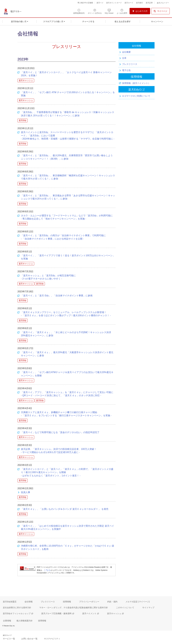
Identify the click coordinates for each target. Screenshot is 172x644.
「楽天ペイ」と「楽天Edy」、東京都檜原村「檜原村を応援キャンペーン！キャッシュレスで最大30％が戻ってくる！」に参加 (68, 177)
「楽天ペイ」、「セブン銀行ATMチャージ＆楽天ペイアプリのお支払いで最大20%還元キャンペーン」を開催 (67, 374)
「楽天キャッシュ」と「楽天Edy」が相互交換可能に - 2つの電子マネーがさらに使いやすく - (48, 277)
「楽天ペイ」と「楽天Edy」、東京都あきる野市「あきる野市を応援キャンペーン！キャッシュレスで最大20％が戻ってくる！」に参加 (68, 197)
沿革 (124, 58)
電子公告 (126, 70)
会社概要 (126, 52)
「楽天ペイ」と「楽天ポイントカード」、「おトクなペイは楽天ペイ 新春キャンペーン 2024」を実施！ (66, 74)
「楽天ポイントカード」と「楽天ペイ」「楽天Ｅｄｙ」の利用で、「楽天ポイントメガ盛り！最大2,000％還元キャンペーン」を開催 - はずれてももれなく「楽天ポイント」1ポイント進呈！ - (67, 472)
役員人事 (26, 492)
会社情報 (137, 46)
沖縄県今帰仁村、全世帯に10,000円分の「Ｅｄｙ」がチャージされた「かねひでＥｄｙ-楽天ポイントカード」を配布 (68, 547)
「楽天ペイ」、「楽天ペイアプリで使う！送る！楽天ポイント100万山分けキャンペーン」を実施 (68, 257)
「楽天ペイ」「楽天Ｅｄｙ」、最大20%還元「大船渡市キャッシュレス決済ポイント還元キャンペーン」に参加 (67, 354)
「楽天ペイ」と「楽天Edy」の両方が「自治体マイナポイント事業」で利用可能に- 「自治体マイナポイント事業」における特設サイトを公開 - (63, 237)
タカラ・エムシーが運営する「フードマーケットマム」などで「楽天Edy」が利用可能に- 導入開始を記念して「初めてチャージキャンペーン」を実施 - (67, 217)
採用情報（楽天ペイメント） (136, 83)
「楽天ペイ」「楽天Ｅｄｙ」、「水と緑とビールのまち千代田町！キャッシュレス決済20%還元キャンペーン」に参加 (66, 334)
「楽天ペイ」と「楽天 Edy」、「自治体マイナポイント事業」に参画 (57, 296)
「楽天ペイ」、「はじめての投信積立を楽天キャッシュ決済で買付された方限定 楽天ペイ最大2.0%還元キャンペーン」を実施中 (67, 527)
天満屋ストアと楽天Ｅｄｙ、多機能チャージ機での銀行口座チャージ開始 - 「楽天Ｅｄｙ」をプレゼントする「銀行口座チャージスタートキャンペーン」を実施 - (66, 414)
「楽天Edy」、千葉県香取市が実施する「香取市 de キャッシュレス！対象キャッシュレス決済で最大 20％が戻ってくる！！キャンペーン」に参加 (68, 114)
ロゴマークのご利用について (136, 96)
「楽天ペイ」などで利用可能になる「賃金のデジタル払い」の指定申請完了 (60, 432)
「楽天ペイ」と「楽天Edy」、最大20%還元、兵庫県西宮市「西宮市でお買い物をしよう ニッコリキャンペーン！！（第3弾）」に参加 (67, 157)
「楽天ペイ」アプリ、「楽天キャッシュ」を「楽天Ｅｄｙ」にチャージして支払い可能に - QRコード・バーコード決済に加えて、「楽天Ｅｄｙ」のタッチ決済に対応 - (67, 394)
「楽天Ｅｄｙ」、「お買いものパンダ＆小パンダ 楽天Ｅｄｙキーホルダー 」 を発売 (65, 509)
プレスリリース (130, 64)
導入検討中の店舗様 (85, 3)
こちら (47, 570)
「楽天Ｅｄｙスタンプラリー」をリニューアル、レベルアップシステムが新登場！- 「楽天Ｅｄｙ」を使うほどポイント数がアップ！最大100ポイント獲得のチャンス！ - (66, 314)
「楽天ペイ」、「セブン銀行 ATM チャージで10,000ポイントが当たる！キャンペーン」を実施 (68, 94)
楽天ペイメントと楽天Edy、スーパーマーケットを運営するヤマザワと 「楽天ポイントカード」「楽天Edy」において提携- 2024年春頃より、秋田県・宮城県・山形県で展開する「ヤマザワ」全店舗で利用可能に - (68, 135)
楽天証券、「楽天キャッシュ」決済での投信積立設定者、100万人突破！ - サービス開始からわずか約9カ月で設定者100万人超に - (59, 451)
